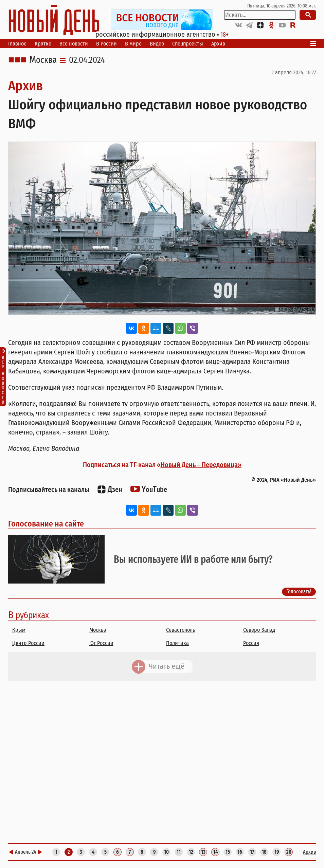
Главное (17, 44)
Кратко (43, 44)
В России (106, 44)
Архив (218, 44)
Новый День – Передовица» (201, 465)
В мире (133, 44)
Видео (157, 44)
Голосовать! (299, 592)
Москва (43, 60)
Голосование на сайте (46, 524)
